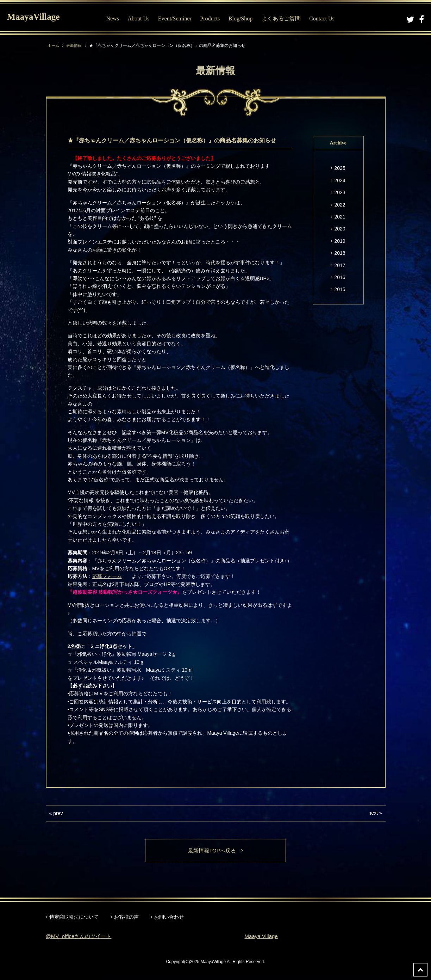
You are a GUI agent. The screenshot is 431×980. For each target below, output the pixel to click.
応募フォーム (107, 576)
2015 (340, 289)
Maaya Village (262, 937)
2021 (340, 217)
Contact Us (327, 19)
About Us (143, 19)
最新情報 (76, 45)
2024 (340, 180)
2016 (340, 277)
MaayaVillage (38, 18)
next (373, 813)
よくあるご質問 (286, 19)
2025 (340, 168)
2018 (340, 253)
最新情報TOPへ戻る (216, 851)
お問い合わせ (169, 917)
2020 (340, 229)
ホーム (54, 45)
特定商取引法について (74, 917)
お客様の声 (126, 917)
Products (215, 19)
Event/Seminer (180, 19)
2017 (340, 265)
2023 (340, 192)
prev (58, 813)
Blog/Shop (245, 19)
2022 (340, 205)
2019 (340, 241)
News (118, 19)
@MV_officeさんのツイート (81, 937)
